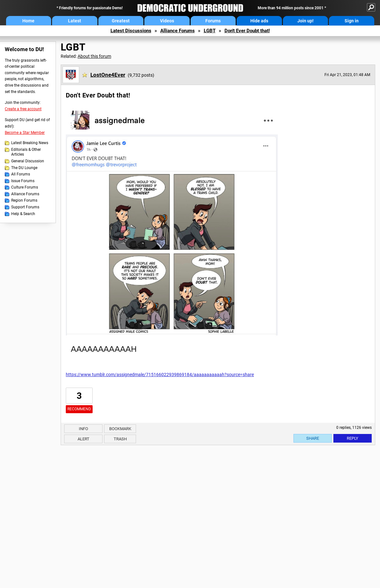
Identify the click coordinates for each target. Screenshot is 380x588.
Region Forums (24, 200)
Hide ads (259, 21)
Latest (75, 21)
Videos (167, 21)
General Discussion (28, 161)
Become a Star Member (25, 133)
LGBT (210, 31)
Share (313, 438)
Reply (353, 438)
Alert (84, 439)
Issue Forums (23, 181)
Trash (120, 439)
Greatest (121, 21)
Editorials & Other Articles (26, 152)
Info (84, 429)
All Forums (21, 174)
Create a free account (23, 109)
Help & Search (23, 214)
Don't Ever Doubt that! (247, 31)
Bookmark (120, 429)
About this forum (94, 56)
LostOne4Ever (108, 75)
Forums (213, 21)
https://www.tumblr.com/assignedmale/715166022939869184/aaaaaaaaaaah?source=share (160, 375)
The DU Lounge (24, 168)
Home (28, 21)
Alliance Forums (178, 31)
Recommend (79, 409)
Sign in (352, 21)
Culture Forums (25, 187)
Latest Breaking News (30, 143)
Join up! (305, 21)
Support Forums (25, 207)
